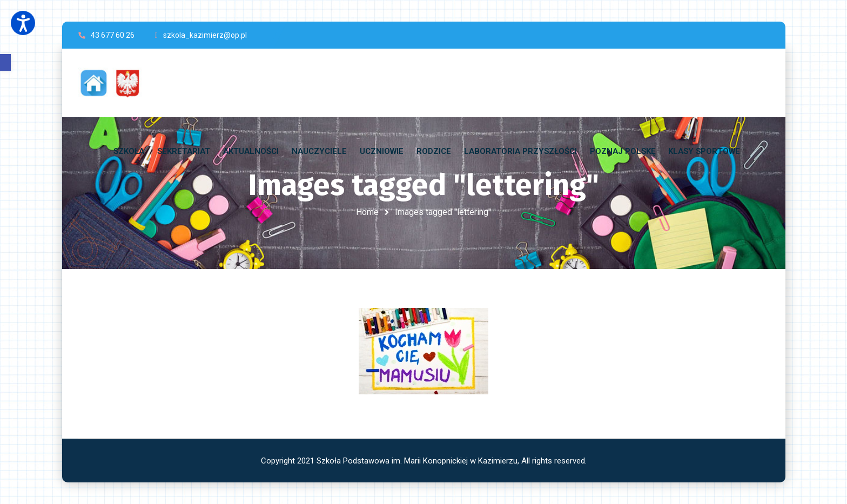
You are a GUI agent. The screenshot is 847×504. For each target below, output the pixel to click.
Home (367, 212)
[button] (5, 62)
